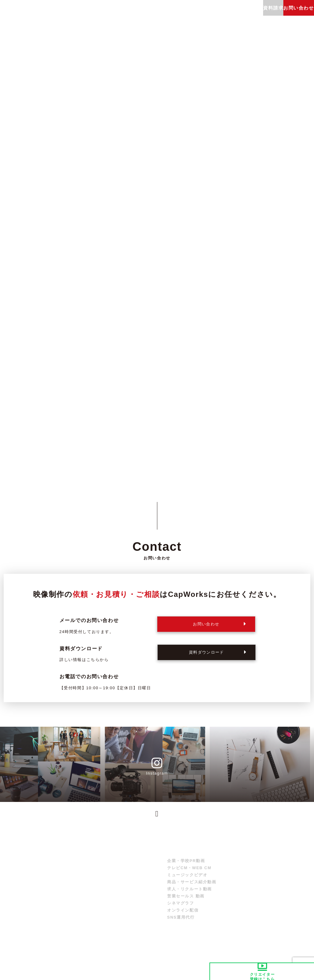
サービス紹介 (90, 14)
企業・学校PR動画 (186, 867)
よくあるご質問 (179, 14)
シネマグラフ (181, 909)
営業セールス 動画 (186, 902)
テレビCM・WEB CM (189, 874)
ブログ (204, 14)
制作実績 (129, 14)
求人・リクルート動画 (190, 895)
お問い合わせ (297, 885)
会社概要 (223, 14)
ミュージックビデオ (187, 881)
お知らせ (292, 860)
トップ (143, 860)
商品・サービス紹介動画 (192, 888)
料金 (111, 14)
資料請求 (292, 876)
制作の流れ (149, 14)
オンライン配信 (183, 916)
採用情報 (244, 14)
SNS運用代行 (181, 923)
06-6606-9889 (206, 682)
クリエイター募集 (250, 893)
